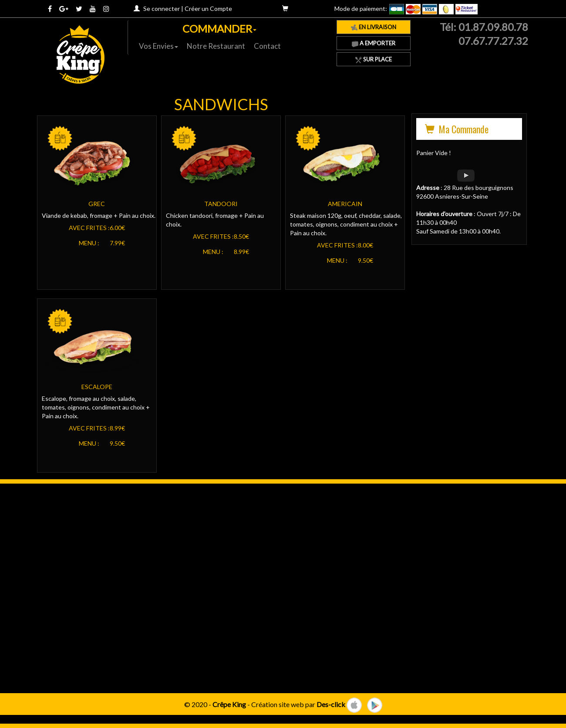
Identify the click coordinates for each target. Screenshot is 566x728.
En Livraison (374, 27)
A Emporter (374, 43)
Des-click (331, 704)
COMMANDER (219, 29)
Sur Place (374, 59)
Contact (267, 46)
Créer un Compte (208, 8)
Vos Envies (158, 46)
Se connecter (162, 8)
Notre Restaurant (216, 46)
